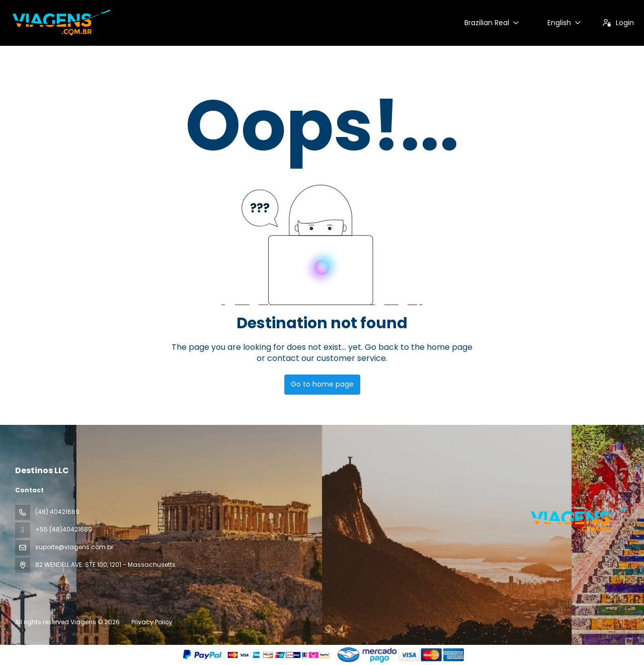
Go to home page (322, 384)
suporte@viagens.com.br (74, 547)
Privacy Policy (152, 622)
